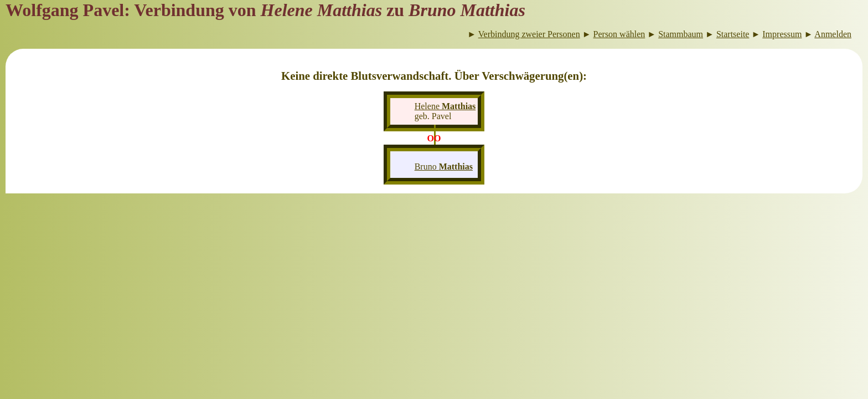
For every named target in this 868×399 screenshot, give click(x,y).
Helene (445, 106)
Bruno (444, 167)
